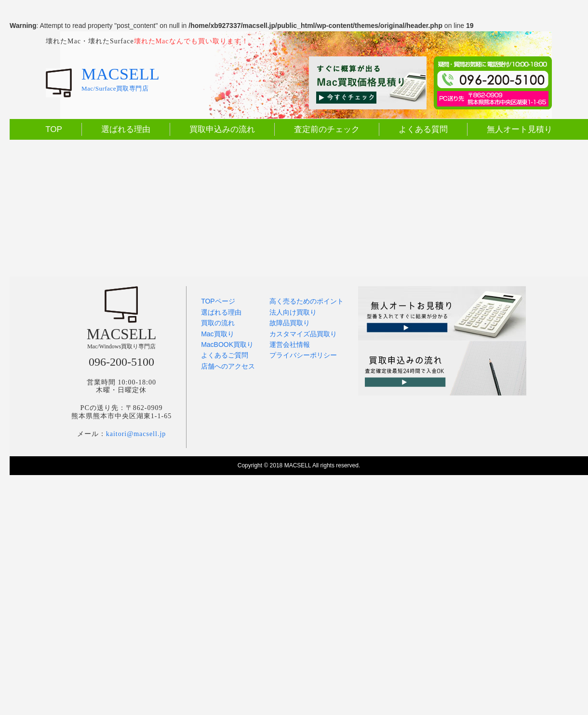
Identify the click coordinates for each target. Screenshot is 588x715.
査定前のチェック (327, 129)
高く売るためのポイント (307, 301)
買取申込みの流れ (222, 129)
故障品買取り (290, 323)
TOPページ (218, 301)
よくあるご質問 (225, 355)
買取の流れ (218, 323)
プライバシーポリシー (303, 355)
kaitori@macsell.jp (136, 434)
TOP (54, 129)
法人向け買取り (293, 312)
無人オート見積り (520, 129)
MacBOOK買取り (227, 344)
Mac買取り (217, 334)
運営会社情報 (290, 344)
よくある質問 (423, 129)
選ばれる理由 (126, 129)
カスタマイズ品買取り (303, 334)
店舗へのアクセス (228, 366)
